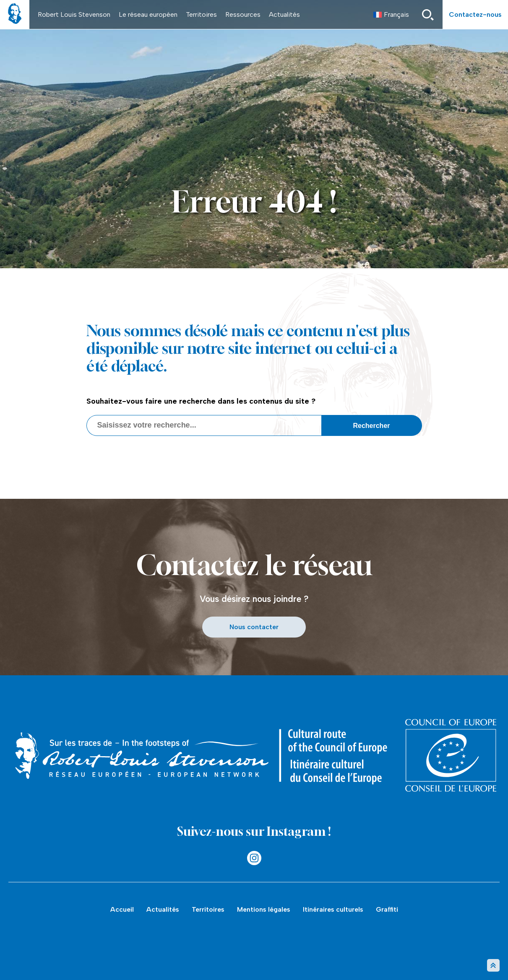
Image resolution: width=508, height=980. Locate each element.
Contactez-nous (475, 14)
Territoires (201, 14)
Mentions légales (264, 909)
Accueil (122, 909)
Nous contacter (254, 627)
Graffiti (387, 909)
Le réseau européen (148, 14)
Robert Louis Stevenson (74, 14)
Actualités (284, 14)
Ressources (243, 14)
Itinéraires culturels (333, 909)
